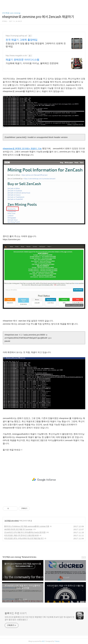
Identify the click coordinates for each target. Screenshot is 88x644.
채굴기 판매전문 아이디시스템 (22, 60)
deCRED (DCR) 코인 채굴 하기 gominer (18, 529)
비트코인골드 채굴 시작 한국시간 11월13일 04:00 (21, 535)
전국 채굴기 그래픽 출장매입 (22, 40)
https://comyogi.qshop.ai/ (16, 36)
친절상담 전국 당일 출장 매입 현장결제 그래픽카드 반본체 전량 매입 (36, 45)
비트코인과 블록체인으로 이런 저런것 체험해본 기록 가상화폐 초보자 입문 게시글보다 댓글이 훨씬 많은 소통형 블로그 (40, 618)
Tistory (57, 641)
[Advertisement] (44, 480)
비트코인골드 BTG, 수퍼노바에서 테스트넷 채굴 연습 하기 (24, 538)
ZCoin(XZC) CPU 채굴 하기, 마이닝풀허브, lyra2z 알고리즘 (25, 532)
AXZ (43, 641)
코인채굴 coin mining (11, 13)
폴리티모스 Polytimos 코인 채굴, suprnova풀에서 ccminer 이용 (27, 526)
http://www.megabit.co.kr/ (16, 56)
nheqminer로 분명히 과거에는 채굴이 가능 (22, 148)
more (84, 557)
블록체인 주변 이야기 (16, 613)
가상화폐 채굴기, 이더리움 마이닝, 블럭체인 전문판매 (32, 63)
